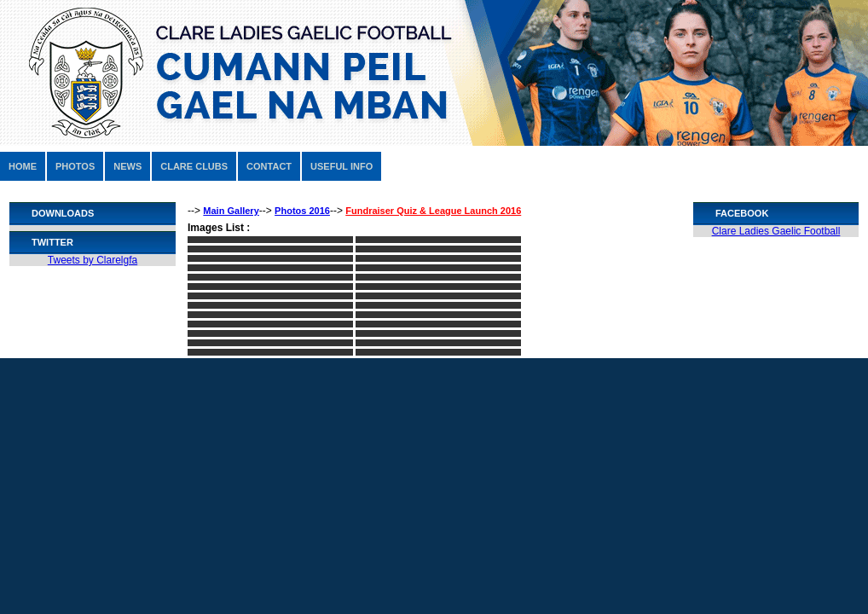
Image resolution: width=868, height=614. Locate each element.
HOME (23, 166)
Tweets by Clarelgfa (93, 260)
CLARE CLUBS (194, 166)
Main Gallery (231, 211)
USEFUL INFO (341, 166)
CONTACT (269, 166)
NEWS (127, 166)
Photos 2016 (302, 211)
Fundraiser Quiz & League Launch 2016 (433, 211)
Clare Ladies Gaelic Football (776, 231)
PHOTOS (75, 166)
